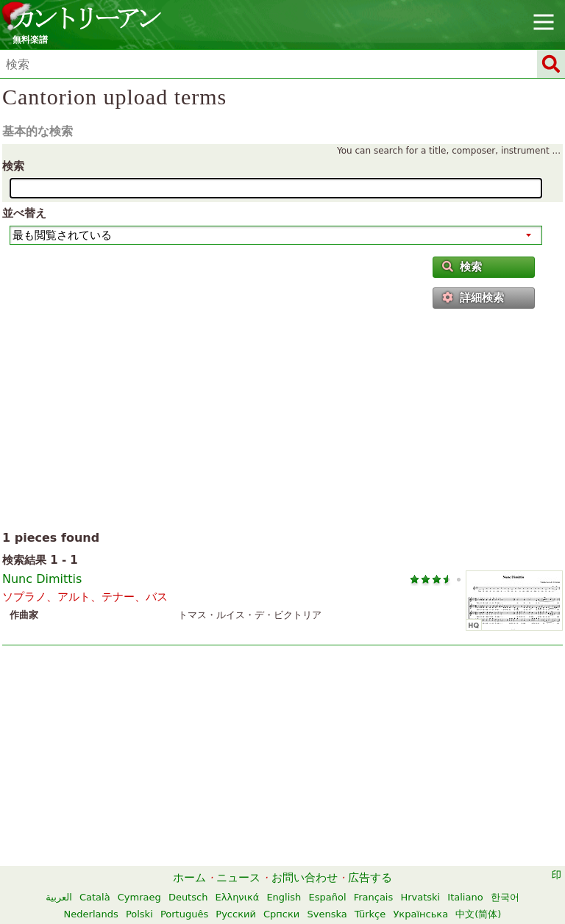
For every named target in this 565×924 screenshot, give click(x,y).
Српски (281, 914)
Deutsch (188, 897)
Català (95, 897)
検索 (13, 166)
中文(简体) (478, 914)
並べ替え (24, 213)
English (284, 897)
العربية (59, 897)
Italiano (465, 897)
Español (328, 897)
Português (184, 914)
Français (374, 897)
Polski (139, 914)
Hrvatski (420, 897)
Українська (420, 914)
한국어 (505, 897)
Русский (236, 914)
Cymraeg (139, 897)
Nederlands (91, 914)
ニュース (238, 878)
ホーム (189, 878)
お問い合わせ (305, 878)
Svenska (327, 914)
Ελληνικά (238, 897)
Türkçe (370, 914)
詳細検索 (473, 298)
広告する (370, 878)
